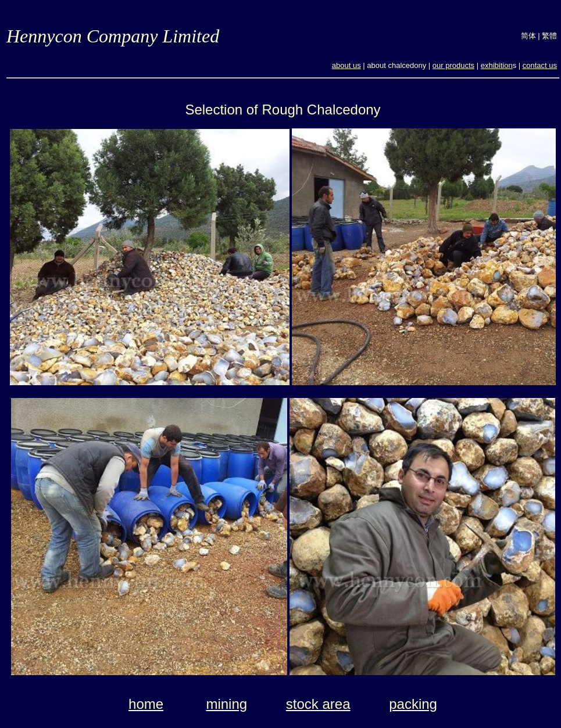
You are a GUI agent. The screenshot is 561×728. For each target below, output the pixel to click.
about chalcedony (396, 65)
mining (226, 704)
